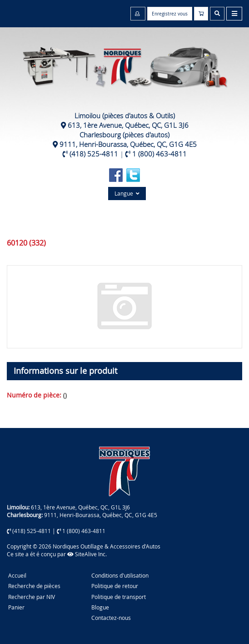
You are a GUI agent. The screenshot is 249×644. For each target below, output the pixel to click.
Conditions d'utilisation (120, 575)
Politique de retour (115, 586)
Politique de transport (119, 597)
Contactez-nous (111, 618)
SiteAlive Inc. (87, 554)
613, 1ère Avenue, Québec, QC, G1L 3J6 (128, 125)
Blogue (100, 607)
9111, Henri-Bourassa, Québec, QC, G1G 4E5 (128, 144)
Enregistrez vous (170, 14)
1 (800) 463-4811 (159, 154)
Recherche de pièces (34, 586)
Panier (16, 607)
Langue (127, 193)
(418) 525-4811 (94, 154)
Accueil (17, 575)
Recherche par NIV (32, 597)
